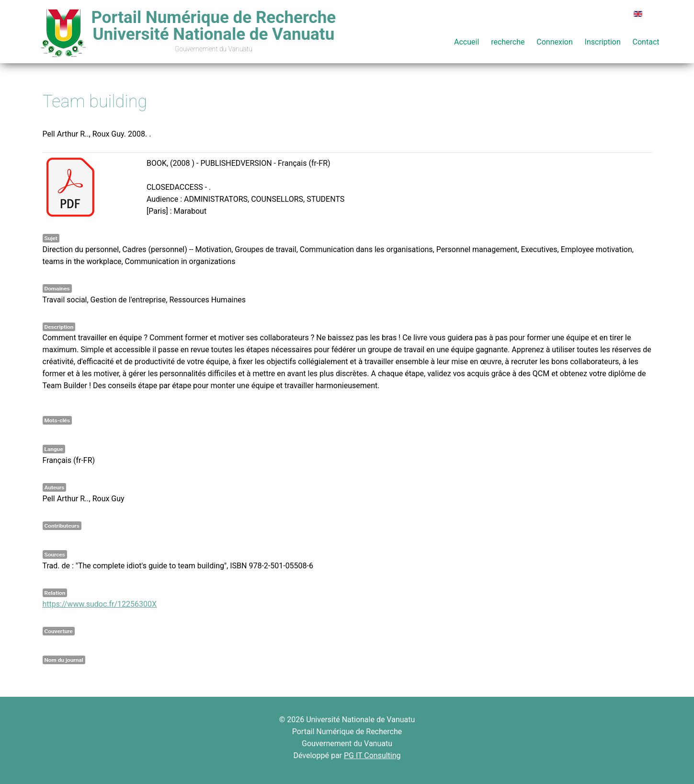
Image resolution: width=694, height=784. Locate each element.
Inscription (603, 42)
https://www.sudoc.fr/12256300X (100, 604)
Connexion (554, 42)
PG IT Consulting (372, 755)
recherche (508, 42)
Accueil (466, 42)
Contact (646, 42)
